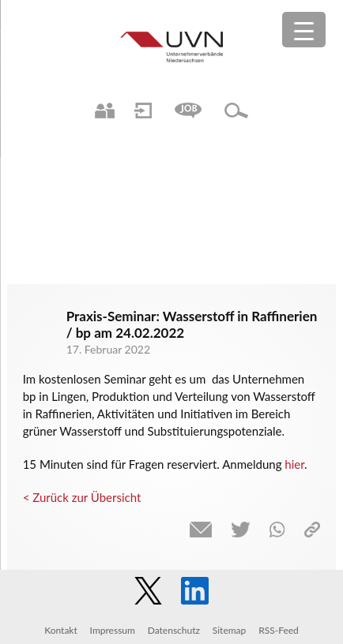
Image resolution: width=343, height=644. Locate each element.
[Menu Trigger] (304, 30)
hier (294, 464)
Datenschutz (174, 630)
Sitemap (230, 630)
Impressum (113, 630)
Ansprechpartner (105, 110)
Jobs (188, 110)
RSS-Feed (279, 630)
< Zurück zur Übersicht (82, 497)
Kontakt (61, 630)
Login (143, 110)
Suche (236, 110)
